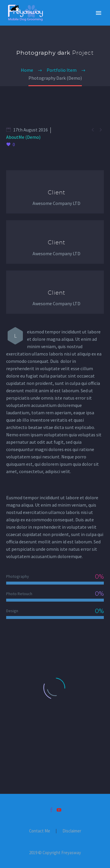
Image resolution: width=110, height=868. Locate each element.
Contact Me (40, 831)
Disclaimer (72, 831)
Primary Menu (99, 13)
